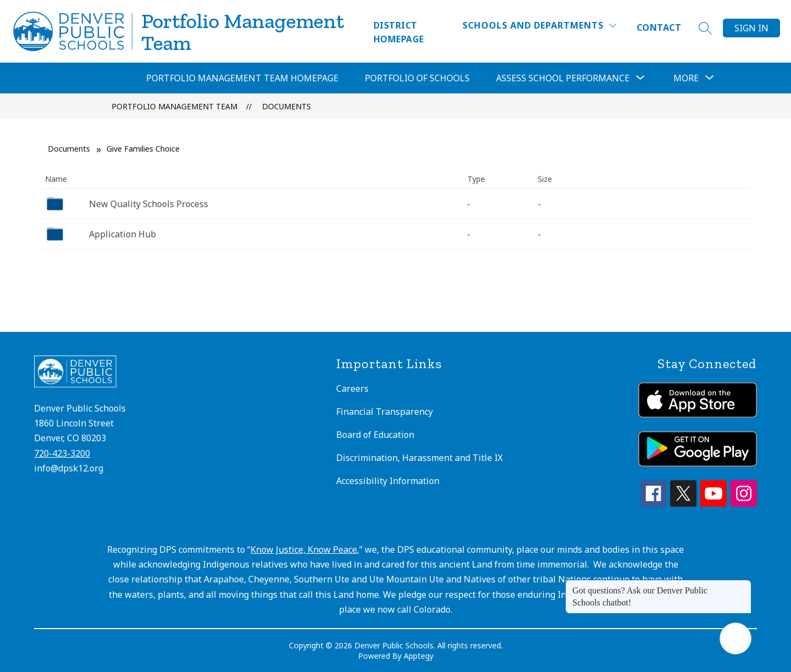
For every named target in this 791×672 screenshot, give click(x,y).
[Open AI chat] (736, 638)
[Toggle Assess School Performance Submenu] (640, 78)
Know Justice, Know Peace (304, 549)
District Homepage (399, 32)
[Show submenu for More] (686, 78)
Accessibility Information (388, 481)
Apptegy (419, 656)
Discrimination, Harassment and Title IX (419, 458)
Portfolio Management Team (174, 106)
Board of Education (375, 435)
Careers (352, 388)
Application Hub (122, 234)
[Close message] (743, 585)
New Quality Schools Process (149, 204)
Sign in (751, 28)
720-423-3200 (62, 453)
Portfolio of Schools (417, 78)
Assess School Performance (563, 78)
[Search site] (705, 28)
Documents (286, 106)
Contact (659, 27)
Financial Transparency (385, 412)
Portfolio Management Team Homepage (242, 78)
